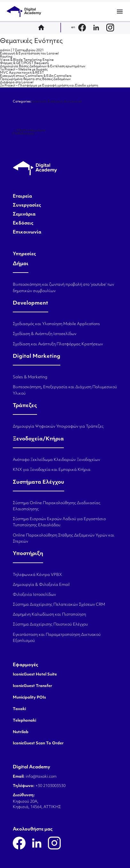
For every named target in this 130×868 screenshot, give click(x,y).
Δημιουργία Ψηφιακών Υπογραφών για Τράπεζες (58, 427)
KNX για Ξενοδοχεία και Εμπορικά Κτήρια (52, 470)
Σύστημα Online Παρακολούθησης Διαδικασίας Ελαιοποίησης (57, 506)
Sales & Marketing (30, 377)
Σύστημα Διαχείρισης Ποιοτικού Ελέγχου (50, 625)
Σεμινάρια (24, 215)
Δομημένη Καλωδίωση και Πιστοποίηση (49, 615)
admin (5, 50)
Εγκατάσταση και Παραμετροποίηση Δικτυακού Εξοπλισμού (57, 638)
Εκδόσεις (23, 224)
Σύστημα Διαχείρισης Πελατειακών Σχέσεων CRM (59, 605)
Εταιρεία (22, 197)
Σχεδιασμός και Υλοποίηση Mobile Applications (56, 324)
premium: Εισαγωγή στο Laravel (57, 102)
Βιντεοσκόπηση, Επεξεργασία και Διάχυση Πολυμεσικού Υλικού (65, 390)
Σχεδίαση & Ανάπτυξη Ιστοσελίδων (45, 334)
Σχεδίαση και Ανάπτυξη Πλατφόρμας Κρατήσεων (58, 344)
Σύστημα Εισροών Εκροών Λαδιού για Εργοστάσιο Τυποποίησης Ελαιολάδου (59, 522)
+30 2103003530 (50, 786)
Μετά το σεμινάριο (29, 131)
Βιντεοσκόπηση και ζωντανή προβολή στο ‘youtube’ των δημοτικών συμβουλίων (63, 288)
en (73, 27)
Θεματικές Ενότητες (31, 41)
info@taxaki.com (41, 777)
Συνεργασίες (27, 206)
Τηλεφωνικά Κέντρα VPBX (37, 575)
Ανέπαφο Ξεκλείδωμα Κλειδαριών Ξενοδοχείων (56, 460)
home (43, 28)
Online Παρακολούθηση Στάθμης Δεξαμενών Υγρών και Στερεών (64, 539)
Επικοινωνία (27, 233)
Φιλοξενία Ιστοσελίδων (34, 595)
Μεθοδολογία (25, 134)
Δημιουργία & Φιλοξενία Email (41, 585)
